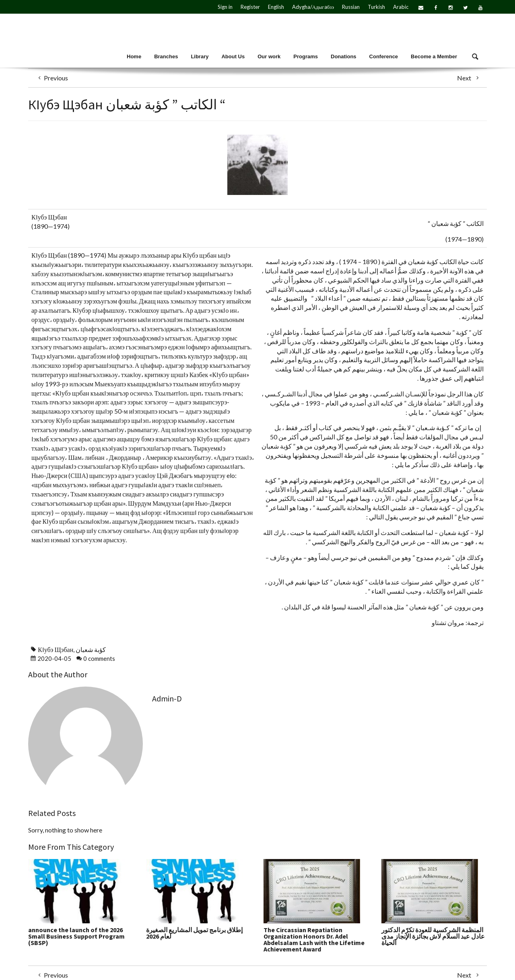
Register (250, 7)
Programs (306, 56)
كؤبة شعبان (91, 649)
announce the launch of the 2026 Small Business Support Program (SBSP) (76, 936)
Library (200, 56)
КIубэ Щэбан (56, 649)
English (276, 7)
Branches (166, 56)
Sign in (225, 7)
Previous (51, 78)
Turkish (376, 7)
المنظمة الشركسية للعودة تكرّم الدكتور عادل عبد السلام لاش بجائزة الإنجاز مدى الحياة (433, 936)
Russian (351, 7)
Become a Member (434, 56)
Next (469, 78)
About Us (233, 56)
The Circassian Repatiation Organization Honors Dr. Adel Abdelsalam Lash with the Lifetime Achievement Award (314, 939)
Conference (384, 56)
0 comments (99, 658)
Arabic (401, 7)
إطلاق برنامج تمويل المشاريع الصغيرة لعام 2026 (194, 933)
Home (134, 56)
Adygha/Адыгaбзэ (313, 7)
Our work (269, 56)
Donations (344, 56)
